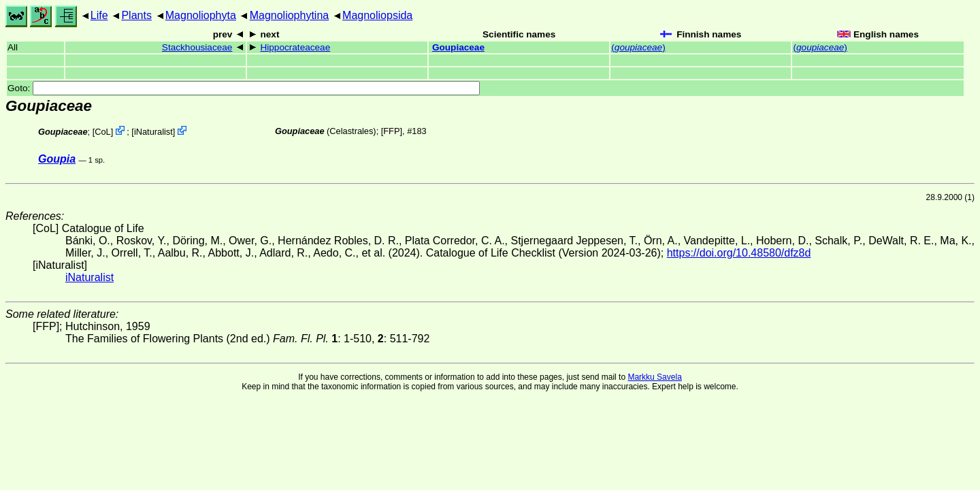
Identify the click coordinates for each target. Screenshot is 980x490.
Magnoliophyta (201, 15)
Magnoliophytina (290, 15)
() (638, 47)
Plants (136, 15)
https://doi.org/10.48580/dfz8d (739, 253)
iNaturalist (153, 132)
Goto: (244, 88)
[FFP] (392, 131)
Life (99, 15)
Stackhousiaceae (197, 47)
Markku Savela (654, 377)
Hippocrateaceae (295, 47)
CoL (102, 132)
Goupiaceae (458, 47)
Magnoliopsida (377, 15)
